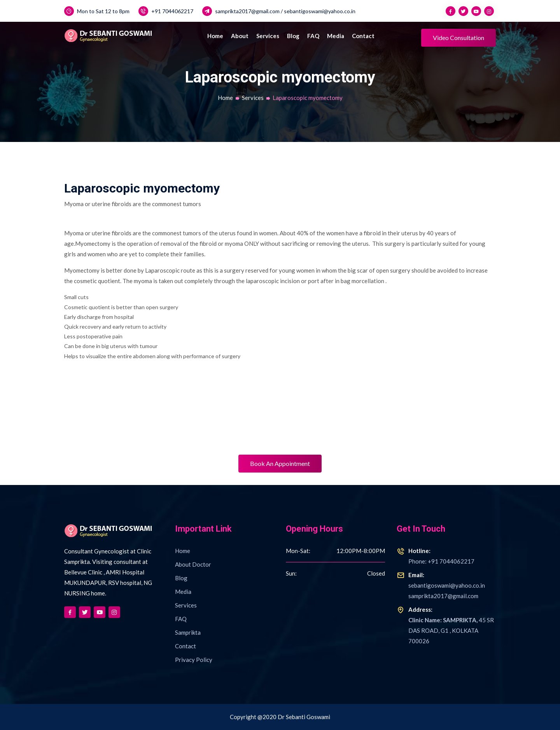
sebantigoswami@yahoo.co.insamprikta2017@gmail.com (441, 585)
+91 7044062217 (166, 11)
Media (336, 36)
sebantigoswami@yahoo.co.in (320, 11)
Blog (293, 36)
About (240, 36)
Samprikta (188, 632)
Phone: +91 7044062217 (436, 555)
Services (268, 36)
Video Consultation (458, 38)
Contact (363, 36)
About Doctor (193, 564)
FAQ (313, 36)
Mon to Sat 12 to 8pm (97, 11)
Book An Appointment (280, 463)
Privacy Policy (194, 660)
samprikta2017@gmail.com (241, 11)
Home (215, 36)
